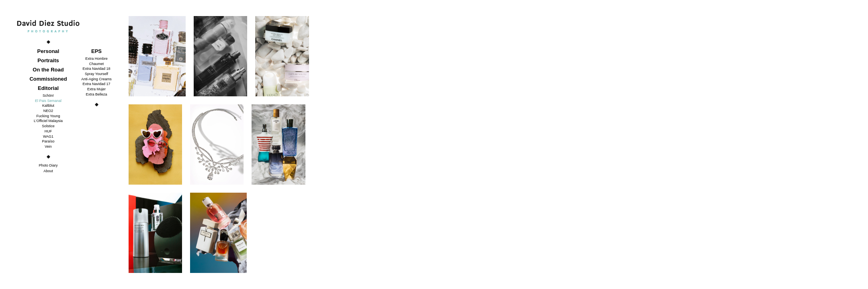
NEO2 (48, 111)
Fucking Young (48, 116)
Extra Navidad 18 (96, 69)
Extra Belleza (96, 94)
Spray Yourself (96, 74)
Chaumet (97, 64)
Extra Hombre (96, 59)
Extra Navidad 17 (96, 84)
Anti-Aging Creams (96, 79)
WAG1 (48, 136)
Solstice (48, 126)
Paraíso (48, 141)
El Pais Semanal (48, 101)
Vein (48, 147)
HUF (48, 131)
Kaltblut (48, 106)
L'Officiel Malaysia (48, 121)
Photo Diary (48, 165)
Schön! (48, 96)
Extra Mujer (96, 89)
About (48, 171)
